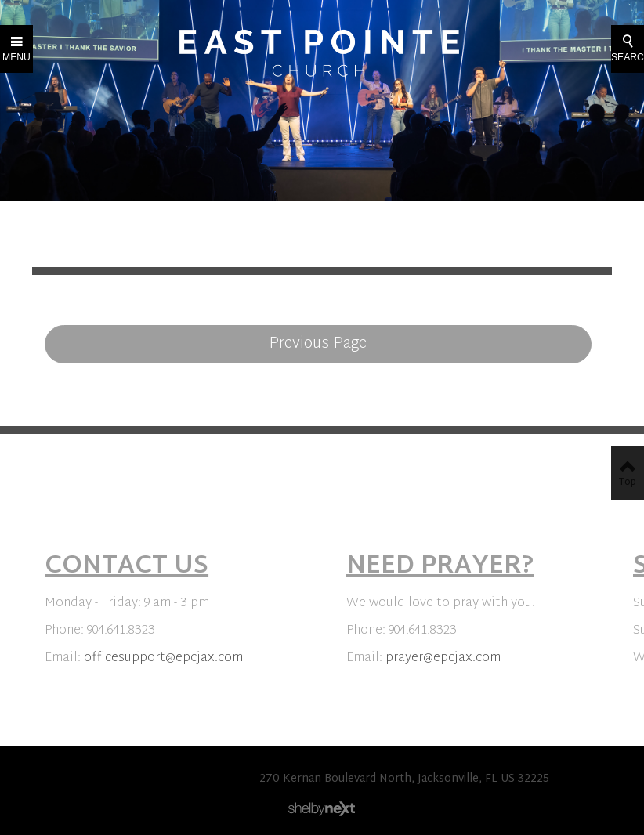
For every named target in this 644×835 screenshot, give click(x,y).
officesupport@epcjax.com (163, 658)
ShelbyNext (322, 809)
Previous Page (318, 344)
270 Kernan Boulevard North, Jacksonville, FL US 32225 (404, 779)
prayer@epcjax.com (443, 658)
